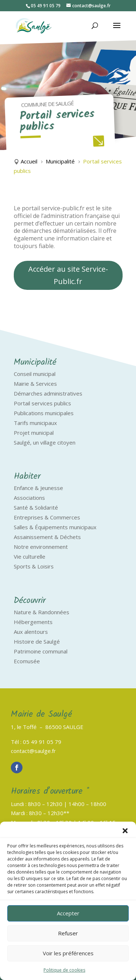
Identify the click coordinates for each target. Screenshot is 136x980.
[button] (125, 831)
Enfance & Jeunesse (38, 488)
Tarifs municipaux (35, 423)
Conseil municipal (35, 374)
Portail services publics (42, 403)
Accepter (68, 913)
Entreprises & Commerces (47, 517)
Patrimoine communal (41, 651)
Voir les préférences (68, 953)
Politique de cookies (64, 970)
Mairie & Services (35, 384)
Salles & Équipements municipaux (55, 527)
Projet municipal (34, 433)
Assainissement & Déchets (47, 537)
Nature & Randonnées (42, 612)
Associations (29, 498)
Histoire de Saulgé (37, 641)
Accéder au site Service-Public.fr (68, 275)
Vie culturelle (30, 556)
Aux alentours (31, 632)
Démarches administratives (48, 393)
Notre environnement (41, 547)
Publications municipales (44, 413)
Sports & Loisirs (34, 566)
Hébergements (33, 622)
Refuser (68, 933)
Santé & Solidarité (36, 507)
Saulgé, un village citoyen (45, 442)
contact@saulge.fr (33, 751)
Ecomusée (27, 661)
